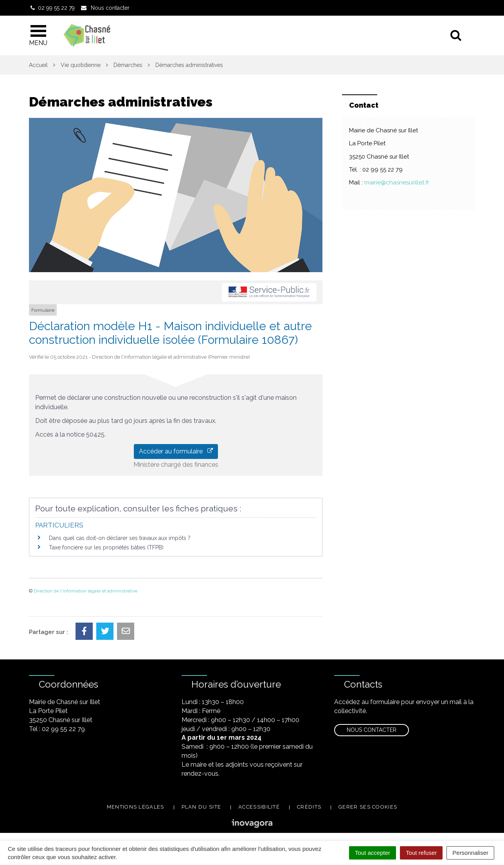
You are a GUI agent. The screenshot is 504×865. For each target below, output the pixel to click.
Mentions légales (136, 807)
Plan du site (202, 807)
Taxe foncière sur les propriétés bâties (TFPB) (106, 547)
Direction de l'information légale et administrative (85, 591)
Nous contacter (372, 730)
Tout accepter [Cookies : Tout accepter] (373, 853)
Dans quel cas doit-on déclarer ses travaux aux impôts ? (120, 538)
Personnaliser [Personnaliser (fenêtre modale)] (470, 853)
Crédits (309, 807)
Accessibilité (259, 807)
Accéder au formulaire (176, 451)
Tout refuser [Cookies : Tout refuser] (421, 853)
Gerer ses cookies (368, 807)
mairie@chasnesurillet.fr (397, 182)
